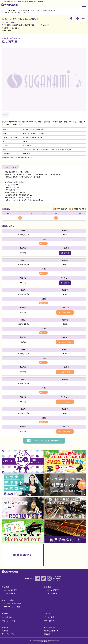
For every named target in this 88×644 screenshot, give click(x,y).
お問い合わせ (49, 621)
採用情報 (5, 631)
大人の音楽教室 (10, 593)
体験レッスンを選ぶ (9, 621)
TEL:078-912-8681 (9, 22)
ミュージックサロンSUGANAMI (29, 11)
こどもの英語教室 (53, 590)
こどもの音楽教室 (10, 590)
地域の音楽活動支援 (51, 631)
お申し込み (66, 312)
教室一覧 (12, 11)
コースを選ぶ (7, 617)
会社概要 (5, 628)
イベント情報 (49, 617)
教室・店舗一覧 (49, 628)
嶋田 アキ (27, 153)
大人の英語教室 (52, 593)
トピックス (48, 613)
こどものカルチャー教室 (13, 603)
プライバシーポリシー (10, 634)
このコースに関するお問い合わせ (47, 441)
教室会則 (47, 634)
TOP (3, 11)
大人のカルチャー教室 (12, 607)
